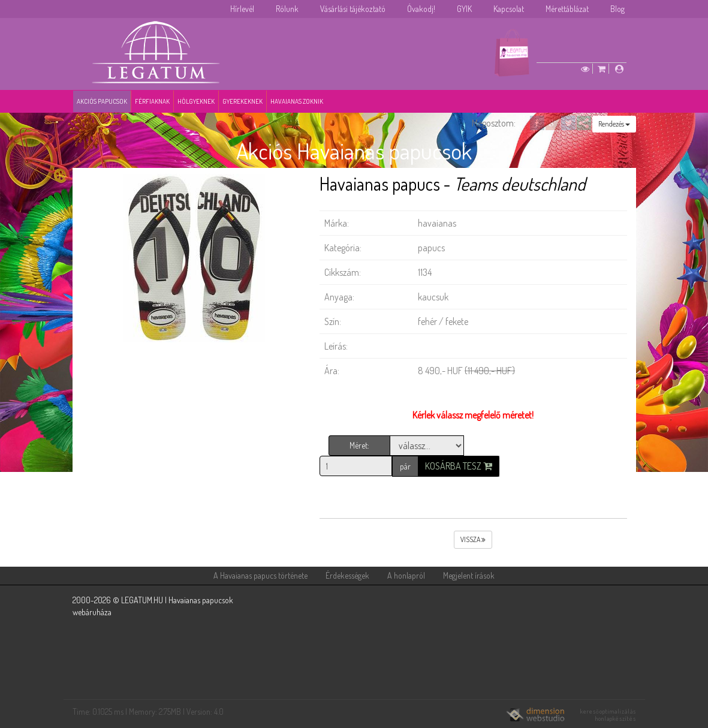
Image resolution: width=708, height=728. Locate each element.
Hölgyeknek (196, 101)
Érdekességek (347, 575)
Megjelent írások (469, 575)
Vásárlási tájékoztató (353, 9)
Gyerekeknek (242, 101)
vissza (473, 539)
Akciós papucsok (102, 101)
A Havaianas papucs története (260, 575)
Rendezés (614, 124)
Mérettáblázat (567, 9)
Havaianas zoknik (297, 101)
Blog (617, 9)
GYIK (464, 9)
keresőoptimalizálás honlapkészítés (608, 715)
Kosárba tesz (459, 466)
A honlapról (406, 575)
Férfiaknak (152, 101)
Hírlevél (242, 9)
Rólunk (287, 9)
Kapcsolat (509, 9)
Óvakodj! (421, 9)
